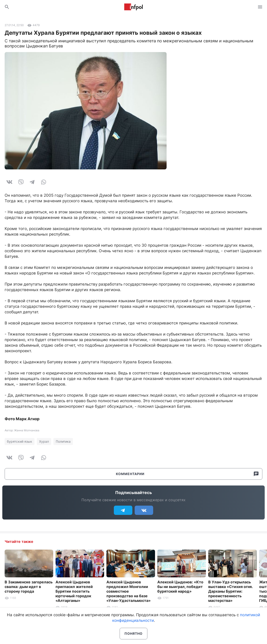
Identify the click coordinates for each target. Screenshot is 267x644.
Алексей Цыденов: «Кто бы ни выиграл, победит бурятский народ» (180, 587)
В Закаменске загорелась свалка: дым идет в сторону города (29, 587)
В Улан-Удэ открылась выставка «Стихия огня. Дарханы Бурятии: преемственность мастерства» (230, 591)
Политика (63, 441)
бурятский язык (20, 441)
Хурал (44, 441)
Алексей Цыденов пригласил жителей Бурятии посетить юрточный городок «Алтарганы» (74, 591)
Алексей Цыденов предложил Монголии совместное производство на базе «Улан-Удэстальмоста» (129, 591)
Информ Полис (133, 7)
